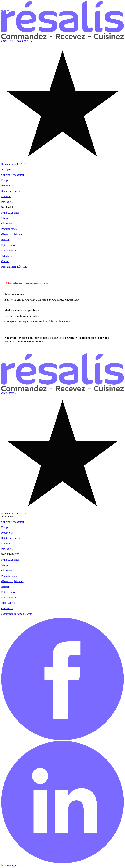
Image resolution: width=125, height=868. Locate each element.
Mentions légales (10, 865)
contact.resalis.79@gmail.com (17, 614)
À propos (6, 169)
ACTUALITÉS (9, 603)
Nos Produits (8, 207)
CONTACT (7, 608)
